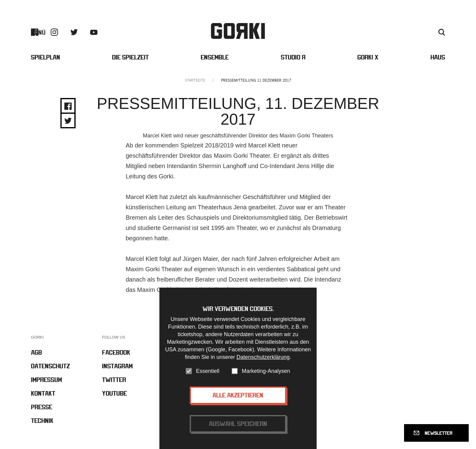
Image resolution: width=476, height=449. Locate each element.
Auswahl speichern (238, 424)
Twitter (74, 32)
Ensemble (215, 57)
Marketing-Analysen (266, 371)
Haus (438, 57)
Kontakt (372, 32)
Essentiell (207, 371)
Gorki (238, 31)
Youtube (94, 32)
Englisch (424, 32)
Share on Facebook (68, 106)
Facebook (35, 32)
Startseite (195, 80)
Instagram (54, 32)
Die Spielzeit (130, 57)
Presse (397, 32)
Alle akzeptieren (238, 395)
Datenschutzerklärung (263, 357)
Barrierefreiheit (337, 32)
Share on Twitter (68, 121)
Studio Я (293, 57)
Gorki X (368, 57)
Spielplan (46, 57)
